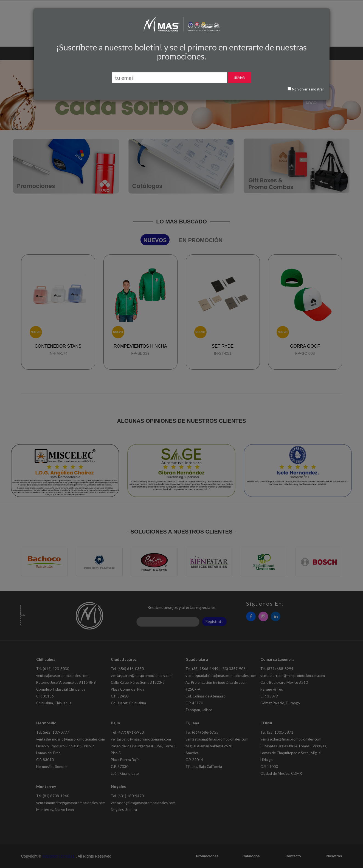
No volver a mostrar (306, 89)
